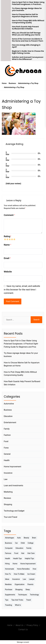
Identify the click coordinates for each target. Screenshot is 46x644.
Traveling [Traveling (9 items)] (8, 605)
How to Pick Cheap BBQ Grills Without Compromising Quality (28, 22)
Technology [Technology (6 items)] (34, 595)
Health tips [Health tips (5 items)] (17, 558)
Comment (9, 215)
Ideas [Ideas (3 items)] (7, 579)
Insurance (8, 473)
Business (8, 410)
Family (7, 429)
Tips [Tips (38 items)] (7, 600)
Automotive (9, 404)
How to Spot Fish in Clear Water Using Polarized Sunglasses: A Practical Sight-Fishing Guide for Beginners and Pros (28, 3)
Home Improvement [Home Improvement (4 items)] (28, 564)
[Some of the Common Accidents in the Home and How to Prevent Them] (6, 40)
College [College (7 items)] (31, 543)
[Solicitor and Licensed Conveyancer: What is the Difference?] (6, 58)
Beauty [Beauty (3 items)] (26, 538)
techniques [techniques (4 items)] (23, 595)
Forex (6, 448)
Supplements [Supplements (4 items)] (10, 595)
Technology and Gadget (14, 511)
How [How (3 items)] (35, 569)
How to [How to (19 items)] (8, 574)
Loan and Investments (13, 486)
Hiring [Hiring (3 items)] (7, 564)
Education (8, 416)
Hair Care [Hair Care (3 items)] (31, 553)
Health (7, 460)
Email (7, 258)
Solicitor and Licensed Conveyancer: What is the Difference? (28, 58)
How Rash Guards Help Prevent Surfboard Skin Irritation (25, 28)
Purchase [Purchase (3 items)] (9, 590)
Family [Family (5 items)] (29, 548)
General (7, 454)
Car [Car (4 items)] (16, 543)
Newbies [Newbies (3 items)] (8, 584)
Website (8, 272)
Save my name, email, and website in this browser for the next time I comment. (22, 290)
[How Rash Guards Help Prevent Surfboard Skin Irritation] (6, 27)
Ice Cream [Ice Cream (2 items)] (31, 574)
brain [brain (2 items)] (34, 538)
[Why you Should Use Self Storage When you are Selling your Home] (6, 34)
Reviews (7, 498)
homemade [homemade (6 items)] (10, 569)
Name (7, 245)
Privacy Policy (32, 625)
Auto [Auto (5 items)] (19, 538)
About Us (19, 625)
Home (10, 625)
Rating (7, 236)
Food (6, 441)
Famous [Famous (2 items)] (8, 553)
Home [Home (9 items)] (15, 564)
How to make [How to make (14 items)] (19, 574)
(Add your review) (13, 184)
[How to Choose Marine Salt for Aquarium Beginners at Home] (6, 15)
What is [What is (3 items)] (18, 605)
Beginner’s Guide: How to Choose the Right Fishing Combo (28, 52)
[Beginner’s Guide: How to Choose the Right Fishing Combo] (6, 52)
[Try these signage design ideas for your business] (6, 9)
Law (6, 479)
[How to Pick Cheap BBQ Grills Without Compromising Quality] (6, 21)
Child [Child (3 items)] (23, 543)
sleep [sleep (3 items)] (28, 590)
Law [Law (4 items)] (24, 579)
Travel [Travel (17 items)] (29, 600)
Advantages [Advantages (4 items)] (10, 538)
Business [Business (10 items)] (9, 543)
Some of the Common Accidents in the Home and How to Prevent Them (28, 40)
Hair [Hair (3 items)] (23, 553)
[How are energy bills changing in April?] (6, 46)
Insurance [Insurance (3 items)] (16, 579)
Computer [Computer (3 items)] (9, 548)
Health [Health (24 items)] (8, 558)
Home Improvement (12, 467)
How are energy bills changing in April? (26, 46)
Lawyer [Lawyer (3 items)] (32, 579)
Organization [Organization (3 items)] (20, 584)
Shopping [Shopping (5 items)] (19, 590)
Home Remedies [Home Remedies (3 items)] (23, 569)
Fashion (7, 435)
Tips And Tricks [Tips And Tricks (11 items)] (17, 600)
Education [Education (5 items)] (20, 548)
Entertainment (10, 422)
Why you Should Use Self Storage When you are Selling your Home (26, 34)
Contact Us (23, 630)
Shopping (8, 504)
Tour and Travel (10, 517)
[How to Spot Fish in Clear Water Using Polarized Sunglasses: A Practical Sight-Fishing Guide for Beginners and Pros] (6, 3)
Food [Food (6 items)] (16, 553)
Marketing (8, 492)
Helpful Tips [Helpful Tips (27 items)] (30, 558)
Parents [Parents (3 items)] (30, 584)
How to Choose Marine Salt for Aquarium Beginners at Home (25, 16)
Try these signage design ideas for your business (27, 9)
